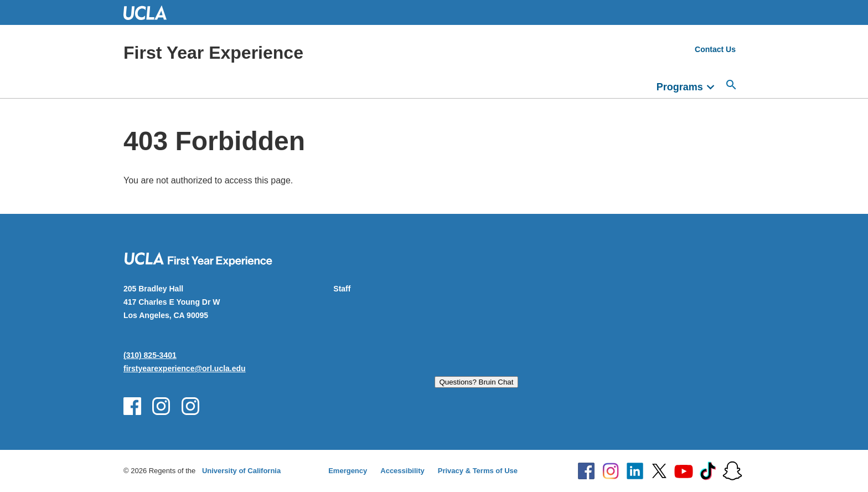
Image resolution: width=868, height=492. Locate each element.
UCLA (150, 12)
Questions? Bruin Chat (476, 382)
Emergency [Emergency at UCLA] (348, 471)
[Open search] (731, 85)
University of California (241, 471)
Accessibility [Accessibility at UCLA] (402, 471)
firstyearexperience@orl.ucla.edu (185, 368)
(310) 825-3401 (150, 355)
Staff (342, 289)
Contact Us (715, 49)
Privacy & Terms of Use (478, 471)
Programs (680, 87)
